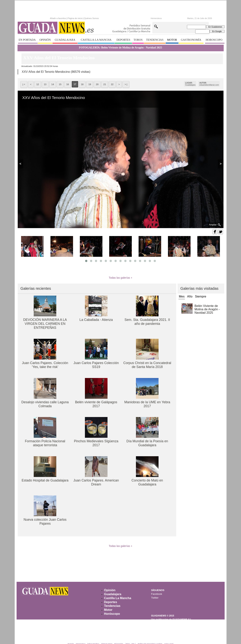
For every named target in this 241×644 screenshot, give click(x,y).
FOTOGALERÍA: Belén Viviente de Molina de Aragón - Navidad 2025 (120, 48)
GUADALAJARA (65, 40)
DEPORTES (123, 40)
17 (75, 84)
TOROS (138, 40)
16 (68, 84)
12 (38, 84)
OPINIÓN (45, 40)
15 (60, 84)
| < (24, 84)
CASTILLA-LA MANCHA (96, 40)
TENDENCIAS (155, 40)
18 (82, 84)
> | (126, 84)
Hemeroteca (156, 18)
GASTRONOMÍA (191, 40)
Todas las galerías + (120, 278)
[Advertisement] (120, 568)
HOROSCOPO (214, 40)
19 (90, 84)
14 (53, 84)
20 (97, 84)
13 (45, 84)
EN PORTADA (27, 40)
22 (112, 84)
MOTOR (172, 40)
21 (105, 84)
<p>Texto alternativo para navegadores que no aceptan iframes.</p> (83, 18)
